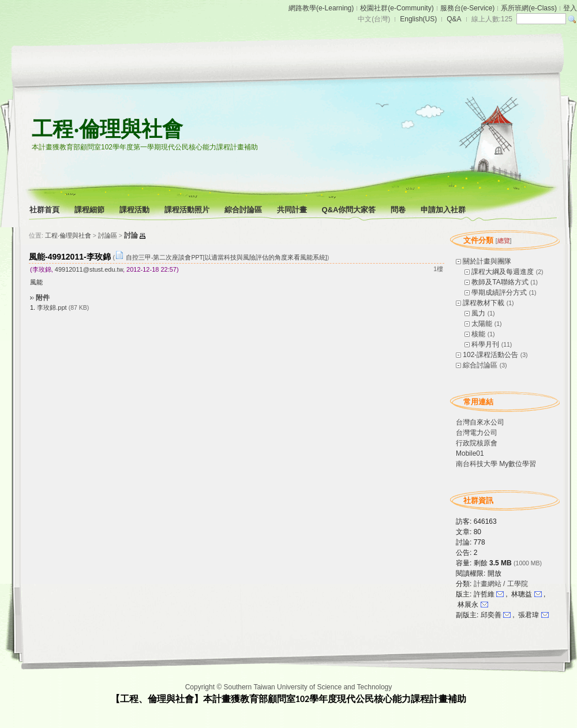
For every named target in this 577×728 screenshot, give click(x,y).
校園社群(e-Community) (397, 8)
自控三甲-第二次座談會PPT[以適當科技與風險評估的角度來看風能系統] (226, 257)
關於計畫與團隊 (487, 261)
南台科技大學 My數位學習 (496, 464)
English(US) (418, 19)
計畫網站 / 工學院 (501, 584)
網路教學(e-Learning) (321, 8)
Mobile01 (470, 453)
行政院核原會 (477, 443)
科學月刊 (485, 344)
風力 (478, 313)
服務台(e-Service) (468, 8)
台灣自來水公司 (480, 422)
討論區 (108, 235)
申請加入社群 (444, 210)
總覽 (504, 241)
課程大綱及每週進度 (503, 272)
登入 (570, 8)
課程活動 (135, 210)
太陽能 (482, 324)
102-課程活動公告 (490, 355)
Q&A (454, 19)
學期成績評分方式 (499, 292)
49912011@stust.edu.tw (89, 269)
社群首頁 (45, 210)
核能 (478, 334)
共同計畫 (293, 210)
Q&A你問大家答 (350, 210)
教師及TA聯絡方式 (500, 282)
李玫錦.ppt (52, 307)
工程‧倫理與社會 (107, 129)
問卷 (399, 210)
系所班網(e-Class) (529, 8)
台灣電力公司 (477, 433)
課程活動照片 (188, 210)
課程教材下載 (484, 303)
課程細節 (90, 210)
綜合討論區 (244, 210)
